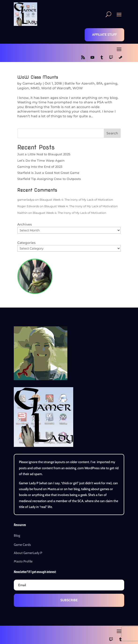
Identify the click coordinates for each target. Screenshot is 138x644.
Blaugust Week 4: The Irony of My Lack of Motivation (76, 200)
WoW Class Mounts (38, 77)
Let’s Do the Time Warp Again (41, 160)
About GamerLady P (28, 553)
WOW (78, 88)
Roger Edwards (28, 206)
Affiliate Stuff (104, 35)
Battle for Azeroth (80, 83)
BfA (99, 83)
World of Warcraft (56, 88)
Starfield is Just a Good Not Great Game (48, 173)
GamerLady (32, 83)
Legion (23, 88)
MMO (35, 88)
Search (112, 133)
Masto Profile (23, 561)
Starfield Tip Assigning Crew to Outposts (49, 179)
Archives (25, 224)
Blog (17, 535)
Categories (26, 243)
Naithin (22, 213)
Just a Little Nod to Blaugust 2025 (44, 154)
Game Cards (22, 545)
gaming (111, 83)
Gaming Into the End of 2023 (40, 167)
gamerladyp (26, 200)
